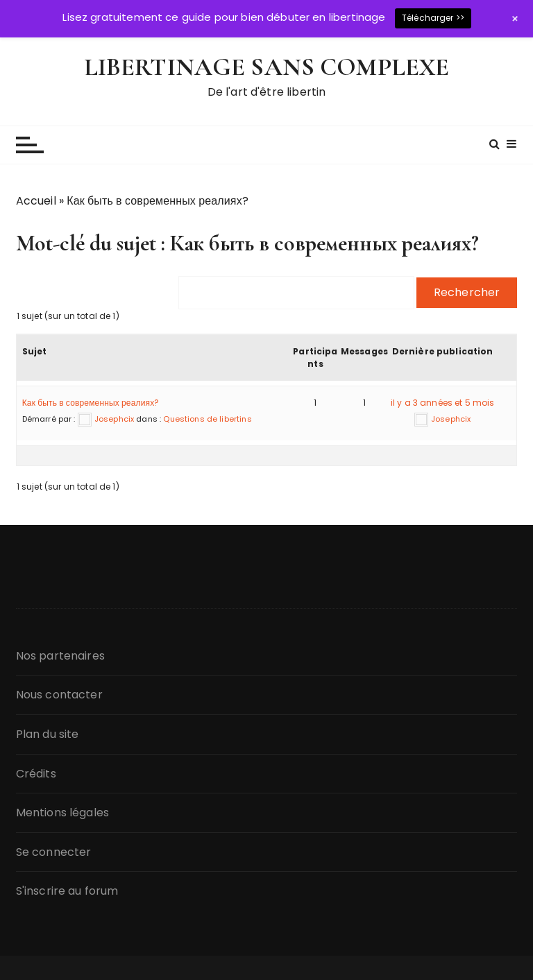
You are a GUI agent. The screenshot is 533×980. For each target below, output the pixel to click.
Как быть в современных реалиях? (91, 403)
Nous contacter (59, 695)
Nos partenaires (60, 656)
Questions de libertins (207, 419)
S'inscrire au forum (67, 891)
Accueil (36, 201)
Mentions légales (62, 813)
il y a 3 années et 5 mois (443, 403)
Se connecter (54, 852)
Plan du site (48, 734)
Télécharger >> (433, 18)
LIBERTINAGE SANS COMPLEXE (267, 67)
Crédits (36, 774)
